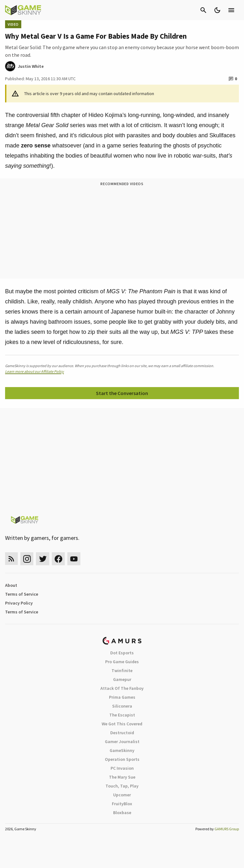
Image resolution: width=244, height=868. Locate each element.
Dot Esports (122, 653)
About (11, 585)
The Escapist (122, 715)
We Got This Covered (122, 724)
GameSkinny (122, 750)
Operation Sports (122, 759)
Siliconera (122, 706)
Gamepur (122, 679)
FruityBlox (122, 804)
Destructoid (122, 733)
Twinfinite (122, 670)
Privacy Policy (19, 603)
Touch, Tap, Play (122, 786)
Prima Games (122, 697)
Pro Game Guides (122, 662)
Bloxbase (122, 813)
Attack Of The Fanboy (122, 688)
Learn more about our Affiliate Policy (34, 371)
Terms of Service (22, 594)
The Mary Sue (122, 777)
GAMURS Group (227, 829)
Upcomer (122, 795)
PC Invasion (122, 768)
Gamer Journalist (122, 742)
